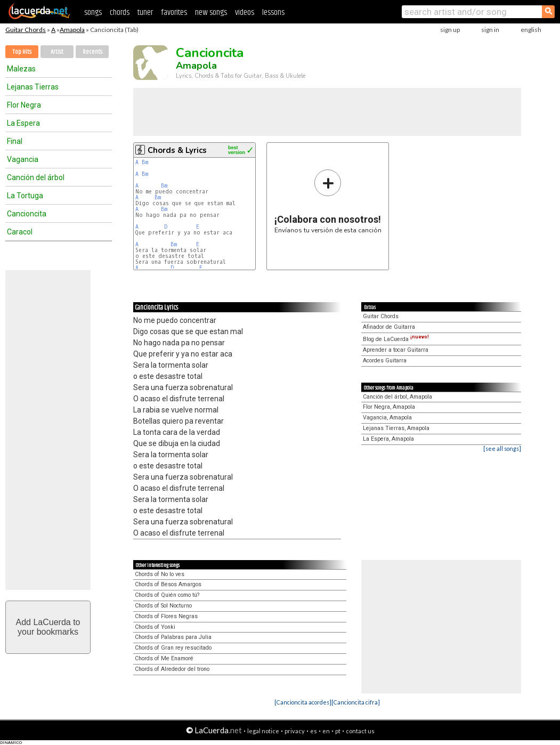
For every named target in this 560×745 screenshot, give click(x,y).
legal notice (263, 731)
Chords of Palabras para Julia (173, 637)
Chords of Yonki (155, 627)
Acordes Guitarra (385, 361)
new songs (211, 13)
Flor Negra (24, 105)
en (326, 731)
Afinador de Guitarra (389, 327)
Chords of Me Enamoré (164, 658)
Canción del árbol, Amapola (397, 397)
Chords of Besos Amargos (168, 584)
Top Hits (22, 52)
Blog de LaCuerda (396, 339)
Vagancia (23, 159)
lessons (273, 13)
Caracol (20, 232)
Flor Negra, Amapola (389, 407)
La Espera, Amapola (388, 439)
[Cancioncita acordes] (303, 702)
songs (93, 13)
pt (338, 731)
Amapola (72, 30)
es (314, 731)
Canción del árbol (36, 177)
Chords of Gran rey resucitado (173, 648)
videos (245, 13)
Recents (92, 52)
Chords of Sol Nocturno (163, 606)
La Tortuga (25, 196)
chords (120, 13)
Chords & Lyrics (177, 150)
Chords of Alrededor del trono (172, 669)
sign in (490, 30)
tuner (145, 13)
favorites (174, 13)
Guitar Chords (26, 30)
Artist (57, 52)
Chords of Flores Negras (166, 616)
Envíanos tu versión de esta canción (328, 201)
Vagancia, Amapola (387, 418)
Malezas (21, 69)
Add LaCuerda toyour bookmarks (48, 627)
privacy (295, 731)
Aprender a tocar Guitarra (396, 350)
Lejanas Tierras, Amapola (396, 428)
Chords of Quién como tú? (167, 595)
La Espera (23, 123)
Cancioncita (27, 214)
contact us (360, 731)
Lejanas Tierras (33, 87)
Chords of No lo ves (160, 574)
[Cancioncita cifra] (356, 702)
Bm (145, 162)
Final (15, 141)
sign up (450, 30)
